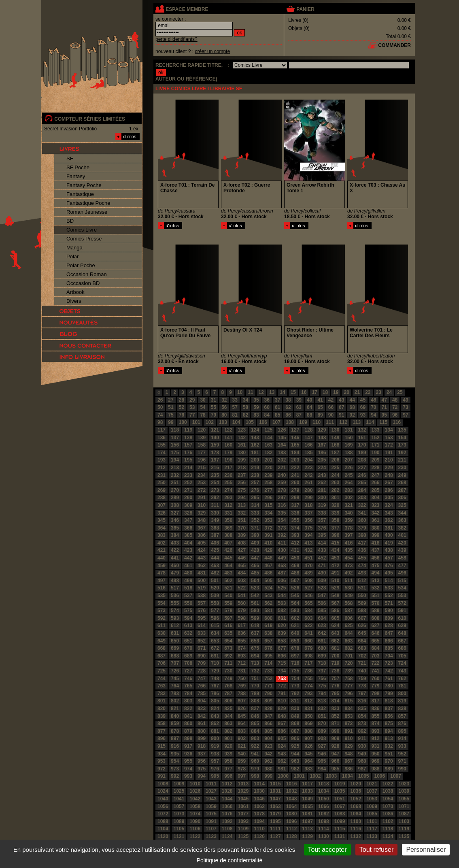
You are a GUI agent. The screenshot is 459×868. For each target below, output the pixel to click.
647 (389, 633)
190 (376, 453)
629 (402, 625)
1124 (227, 836)
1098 (324, 821)
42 (331, 400)
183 (282, 453)
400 (389, 535)
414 (322, 543)
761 (389, 679)
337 (308, 513)
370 (242, 528)
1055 (404, 799)
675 (255, 648)
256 (242, 483)
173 (402, 445)
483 (228, 573)
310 (202, 505)
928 (335, 746)
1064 (292, 806)
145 (282, 438)
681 (335, 648)
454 (348, 558)
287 (402, 490)
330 (215, 513)
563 (282, 603)
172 (389, 445)
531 (362, 588)
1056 (163, 806)
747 (202, 679)
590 (389, 611)
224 (322, 468)
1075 (211, 814)
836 (376, 708)
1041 (179, 799)
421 (161, 550)
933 (402, 746)
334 (268, 513)
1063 (275, 806)
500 (202, 581)
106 (263, 422)
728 (202, 671)
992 (175, 776)
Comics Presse (84, 239)
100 (183, 422)
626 (362, 625)
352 (255, 520)
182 (268, 453)
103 (223, 422)
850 (308, 716)
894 (389, 731)
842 (202, 716)
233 (188, 475)
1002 (316, 776)
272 (202, 490)
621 (295, 625)
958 (228, 761)
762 (402, 679)
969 (376, 761)
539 (215, 596)
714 (268, 663)
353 (268, 520)
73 (405, 407)
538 (202, 596)
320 (335, 505)
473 (348, 566)
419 (389, 543)
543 (268, 596)
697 (295, 656)
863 (228, 723)
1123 (211, 836)
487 (282, 573)
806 (228, 701)
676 (268, 648)
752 (268, 679)
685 (389, 648)
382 (402, 528)
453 (335, 558)
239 (268, 475)
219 (255, 468)
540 (228, 596)
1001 (299, 776)
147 (308, 438)
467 (268, 566)
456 (376, 558)
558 (215, 603)
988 (376, 769)
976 (215, 769)
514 (389, 581)
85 (277, 415)
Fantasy (76, 176)
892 (362, 731)
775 (322, 686)
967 (348, 761)
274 (228, 490)
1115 (340, 829)
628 (389, 625)
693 (242, 656)
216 (215, 468)
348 (202, 520)
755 (308, 679)
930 (362, 746)
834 (348, 708)
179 (228, 453)
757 (335, 679)
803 (188, 701)
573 (161, 611)
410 (268, 543)
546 (308, 596)
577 (215, 611)
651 (188, 641)
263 (335, 483)
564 (295, 603)
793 (308, 694)
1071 (404, 806)
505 (268, 581)
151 (362, 438)
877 (161, 731)
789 (255, 694)
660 (308, 641)
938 (215, 754)
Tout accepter (327, 850)
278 (282, 490)
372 (268, 528)
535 (161, 596)
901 (228, 738)
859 (175, 723)
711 (228, 663)
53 (192, 407)
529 (335, 588)
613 (188, 625)
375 (308, 528)
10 (240, 392)
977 (228, 769)
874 (376, 723)
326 (161, 513)
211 (402, 460)
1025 (179, 791)
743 (402, 671)
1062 (259, 806)
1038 (388, 791)
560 (242, 603)
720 (348, 663)
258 (268, 483)
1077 (243, 814)
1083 (340, 814)
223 (308, 468)
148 (322, 438)
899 (202, 738)
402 (161, 543)
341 (362, 513)
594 (188, 618)
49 (405, 400)
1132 (356, 836)
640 (295, 633)
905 (282, 738)
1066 (324, 806)
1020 (356, 784)
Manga (74, 248)
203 (295, 460)
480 (188, 573)
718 (322, 663)
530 (348, 588)
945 (308, 754)
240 (282, 475)
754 (295, 679)
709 (202, 663)
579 (242, 611)
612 (175, 625)
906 (295, 738)
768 (228, 686)
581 (268, 611)
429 (268, 550)
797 (362, 694)
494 (376, 573)
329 (202, 513)
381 (389, 528)
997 (242, 776)
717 (308, 663)
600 (268, 618)
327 (175, 513)
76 (182, 415)
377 (335, 528)
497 (161, 581)
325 (402, 505)
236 (228, 475)
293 (228, 498)
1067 (340, 806)
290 (188, 498)
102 (210, 422)
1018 (324, 784)
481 (202, 573)
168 (335, 445)
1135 (404, 836)
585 (322, 611)
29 (192, 400)
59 (256, 407)
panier (305, 9)
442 (188, 558)
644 (348, 633)
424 (202, 550)
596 (215, 618)
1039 (404, 791)
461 (188, 566)
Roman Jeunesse (87, 212)
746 (188, 679)
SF (70, 158)
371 (255, 528)
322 (362, 505)
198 (228, 460)
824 (215, 708)
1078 (259, 814)
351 (242, 520)
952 (402, 754)
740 (362, 671)
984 (322, 769)
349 (215, 520)
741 (376, 671)
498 (175, 581)
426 (228, 550)
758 (348, 679)
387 (215, 535)
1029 (243, 791)
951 (389, 754)
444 (215, 558)
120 (202, 430)
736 (308, 671)
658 (282, 641)
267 (389, 483)
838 (402, 708)
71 (384, 407)
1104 (163, 829)
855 (376, 716)
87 (299, 415)
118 (175, 430)
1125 (243, 836)
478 (161, 573)
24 (389, 392)
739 (348, 671)
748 (215, 679)
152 (376, 438)
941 (255, 754)
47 (384, 400)
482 (215, 573)
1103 (404, 821)
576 (202, 611)
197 (215, 460)
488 (295, 573)
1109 (243, 829)
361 (376, 520)
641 (308, 633)
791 (282, 694)
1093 (243, 821)
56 (224, 407)
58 (245, 407)
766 (202, 686)
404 (188, 543)
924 (282, 746)
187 (335, 453)
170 (362, 445)
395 (322, 535)
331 (228, 513)
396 (335, 535)
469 (295, 566)
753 (282, 679)
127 (295, 430)
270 (175, 490)
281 (322, 490)
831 (308, 708)
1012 (227, 784)
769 (242, 686)
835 (362, 708)
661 (322, 641)
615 (215, 625)
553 (402, 596)
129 (322, 430)
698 (308, 656)
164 (282, 445)
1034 (324, 791)
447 (255, 558)
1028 (227, 791)
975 (202, 769)
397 (348, 535)
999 (268, 776)
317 (295, 505)
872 (348, 723)
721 (362, 663)
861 (202, 723)
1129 (307, 836)
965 (322, 761)
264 (348, 483)
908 (322, 738)
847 (268, 716)
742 (389, 671)
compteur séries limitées (90, 119)
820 (161, 708)
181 (255, 453)
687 (161, 656)
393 (295, 535)
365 (175, 528)
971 (402, 761)
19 (336, 392)
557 (202, 603)
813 (322, 701)
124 (255, 430)
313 (242, 505)
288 (161, 498)
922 (255, 746)
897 (175, 738)
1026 (195, 791)
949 (362, 754)
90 (331, 415)
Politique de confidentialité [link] (230, 860)
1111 (275, 829)
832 (322, 708)
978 (242, 769)
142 (242, 438)
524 (268, 588)
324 (389, 505)
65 (320, 407)
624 (335, 625)
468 (282, 566)
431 (295, 550)
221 (282, 468)
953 (161, 761)
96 (395, 415)
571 (389, 603)
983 (308, 769)
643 (335, 633)
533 (389, 588)
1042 (195, 799)
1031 (275, 791)
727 (188, 671)
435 (348, 550)
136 (161, 438)
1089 (179, 821)
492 (348, 573)
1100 (356, 821)
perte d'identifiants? (176, 39)
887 (295, 731)
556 (188, 603)
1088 (163, 821)
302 (348, 498)
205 (322, 460)
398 (362, 535)
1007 (396, 776)
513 (376, 581)
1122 (195, 836)
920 (228, 746)
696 (282, 656)
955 (188, 761)
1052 (356, 799)
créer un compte (212, 51)
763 (161, 686)
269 (161, 490)
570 (376, 603)
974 (188, 769)
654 (228, 641)
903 (255, 738)
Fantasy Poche (84, 185)
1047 (275, 799)
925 (295, 746)
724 (402, 663)
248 (389, 475)
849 (295, 716)
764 (175, 686)
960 (255, 761)
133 (376, 430)
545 (295, 596)
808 (255, 701)
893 (376, 731)
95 (384, 415)
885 (268, 731)
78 (203, 415)
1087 (404, 814)
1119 (404, 829)
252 (188, 483)
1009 (179, 784)
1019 (340, 784)
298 (295, 498)
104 (236, 422)
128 (308, 430)
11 (250, 392)
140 (215, 438)
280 (308, 490)
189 (362, 453)
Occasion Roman (87, 274)
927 (322, 746)
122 (228, 430)
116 (397, 422)
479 (175, 573)
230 (402, 468)
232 (175, 475)
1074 (195, 814)
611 (161, 625)
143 (255, 438)
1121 (179, 836)
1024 (163, 791)
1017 (307, 784)
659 (295, 641)
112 (343, 422)
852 (335, 716)
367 (202, 528)
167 (322, 445)
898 (188, 738)
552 (389, 596)
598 (242, 618)
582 (282, 611)
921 (242, 746)
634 (215, 633)
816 (362, 701)
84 (267, 415)
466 (255, 566)
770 (255, 686)
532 (376, 588)
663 (348, 641)
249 (402, 475)
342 (376, 513)
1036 (356, 791)
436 (362, 550)
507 (295, 581)
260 (295, 483)
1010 (195, 784)
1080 (292, 814)
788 (242, 694)
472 (335, 566)
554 (161, 603)
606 (348, 618)
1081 (307, 814)
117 (161, 430)
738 (335, 671)
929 (348, 746)
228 (376, 468)
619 (268, 625)
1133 (372, 836)
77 (192, 415)
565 (308, 603)
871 (335, 723)
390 (255, 535)
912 (376, 738)
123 (242, 430)
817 (376, 701)
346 (175, 520)
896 (161, 738)
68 (352, 407)
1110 (259, 829)
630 (161, 633)
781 (402, 686)
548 (335, 596)
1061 (243, 806)
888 (308, 731)
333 (255, 513)
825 (228, 708)
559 (228, 603)
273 (215, 490)
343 (389, 513)
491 (335, 573)
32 (224, 400)
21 (357, 392)
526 (295, 588)
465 (242, 566)
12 (261, 392)
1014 (259, 784)
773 (295, 686)
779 (376, 686)
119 (188, 430)
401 (402, 535)
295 (255, 498)
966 (335, 761)
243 (322, 475)
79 (214, 415)
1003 (331, 776)
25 (400, 392)
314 (255, 505)
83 (256, 415)
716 (295, 663)
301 (335, 498)
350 (228, 520)
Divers (74, 301)
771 (268, 686)
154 (402, 438)
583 (295, 611)
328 (188, 513)
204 (308, 460)
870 (322, 723)
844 (228, 716)
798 (376, 694)
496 (402, 573)
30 (203, 400)
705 (402, 656)
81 (235, 415)
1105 (179, 829)
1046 (259, 799)
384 (175, 535)
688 (175, 656)
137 (175, 438)
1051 (340, 799)
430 (282, 550)
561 (255, 603)
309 (188, 505)
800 (402, 694)
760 (376, 679)
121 (215, 430)
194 (175, 460)
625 (348, 625)
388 (228, 535)
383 (161, 535)
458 (402, 558)
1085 (372, 814)
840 (175, 716)
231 (161, 475)
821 (175, 708)
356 (308, 520)
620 (282, 625)
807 (242, 701)
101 (196, 422)
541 (242, 596)
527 (308, 588)
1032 (292, 791)
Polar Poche (81, 265)
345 (161, 520)
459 (161, 566)
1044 (227, 799)
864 (242, 723)
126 (282, 430)
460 (175, 566)
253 (202, 483)
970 (389, 761)
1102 (388, 821)
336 (295, 513)
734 (282, 671)
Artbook (75, 292)
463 (215, 566)
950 (376, 754)
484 (242, 573)
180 (242, 453)
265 (362, 483)
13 (272, 392)
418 (376, 543)
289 (175, 498)
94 (373, 415)
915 (161, 746)
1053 (372, 799)
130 (335, 430)
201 (268, 460)
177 (202, 453)
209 (376, 460)
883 (242, 731)
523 (255, 588)
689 (188, 656)
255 (228, 483)
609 (389, 618)
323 (376, 505)
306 (402, 498)
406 (215, 543)
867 (282, 723)
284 (362, 490)
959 (242, 761)
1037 (372, 791)
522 (242, 588)
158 (202, 445)
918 (202, 746)
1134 (388, 836)
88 (309, 415)
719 (335, 663)
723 (389, 663)
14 (282, 392)
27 (171, 400)
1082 (324, 814)
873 (362, 723)
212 (161, 468)
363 (402, 520)
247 (376, 475)
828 (268, 708)
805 (215, 701)
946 (322, 754)
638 (268, 633)
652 (202, 641)
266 (376, 483)
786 (215, 694)
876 (402, 723)
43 (341, 400)
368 (215, 528)
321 (348, 505)
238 (255, 475)
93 (363, 415)
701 (348, 656)
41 (320, 400)
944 (295, 754)
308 (175, 505)
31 (214, 400)
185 (308, 453)
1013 (243, 784)
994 (202, 776)
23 (379, 392)
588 (362, 611)
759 (362, 679)
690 (202, 656)
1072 (163, 814)
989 (389, 769)
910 (348, 738)
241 (295, 475)
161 (242, 445)
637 (255, 633)
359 (348, 520)
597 (228, 618)
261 (308, 483)
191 (389, 453)
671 (202, 648)
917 (188, 746)
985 (335, 769)
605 (335, 618)
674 (242, 648)
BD (70, 221)
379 (362, 528)
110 (317, 422)
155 (161, 445)
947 (335, 754)
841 (188, 716)
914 (402, 738)
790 (268, 694)
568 (348, 603)
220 (268, 468)
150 (348, 438)
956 (202, 761)
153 (389, 438)
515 (402, 581)
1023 (404, 784)
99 (171, 422)
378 (348, 528)
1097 (307, 821)
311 (215, 505)
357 (322, 520)
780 (389, 686)
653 (215, 641)
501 (215, 581)
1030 (259, 791)
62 (288, 407)
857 (402, 716)
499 (188, 581)
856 (389, 716)
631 (175, 633)
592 (161, 618)
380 (376, 528)
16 (304, 392)
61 (277, 407)
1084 (356, 814)
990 (402, 769)
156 (175, 445)
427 (242, 550)
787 (228, 694)
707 (175, 663)
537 (188, 596)
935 (175, 754)
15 (293, 392)
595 (202, 618)
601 (282, 618)
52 (182, 407)
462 (202, 566)
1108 (227, 829)
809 (268, 701)
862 (215, 723)
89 (320, 415)
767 (215, 686)
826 (242, 708)
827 (255, 708)
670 (188, 648)
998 (255, 776)
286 (389, 490)
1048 (292, 799)
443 (202, 558)
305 (389, 498)
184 (295, 453)
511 (348, 581)
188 (348, 453)
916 (175, 746)
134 (389, 430)
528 (322, 588)
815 (348, 701)
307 (161, 505)
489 (308, 573)
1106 (195, 829)
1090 (195, 821)
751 (255, 679)
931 (376, 746)
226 (348, 468)
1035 (340, 791)
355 (295, 520)
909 (335, 738)
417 (362, 543)
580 (255, 611)
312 (228, 505)
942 (268, 754)
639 (282, 633)
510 (335, 581)
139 (202, 438)
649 (161, 641)
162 (255, 445)
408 (242, 543)
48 (395, 400)
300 (322, 498)
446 (242, 558)
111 (330, 422)
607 (362, 618)
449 (282, 558)
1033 (307, 791)
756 (322, 679)
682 (348, 648)
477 (402, 566)
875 (389, 723)
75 (171, 415)
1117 (372, 829)
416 (348, 543)
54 (203, 407)
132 (362, 430)
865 (255, 723)
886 (282, 731)
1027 (211, 791)
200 (255, 460)
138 (188, 438)
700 (335, 656)
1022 (388, 784)
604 (322, 618)
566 (322, 603)
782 (161, 694)
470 (308, 566)
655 (242, 641)
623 (322, 625)
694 (255, 656)
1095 (275, 821)
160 (228, 445)
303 (362, 498)
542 (255, 596)
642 (322, 633)
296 (268, 498)
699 (322, 656)
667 (402, 641)
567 (335, 603)
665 (376, 641)
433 (322, 550)
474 (362, 566)
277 (268, 490)
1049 (307, 799)
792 (295, 694)
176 (188, 453)
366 (188, 528)
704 (389, 656)
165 (295, 445)
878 (175, 731)
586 (335, 611)
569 (362, 603)
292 (215, 498)
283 (348, 490)
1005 (364, 776)
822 (188, 708)
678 (295, 648)
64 (309, 407)
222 (295, 468)
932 (389, 746)
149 (335, 438)
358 (335, 520)
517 (175, 588)
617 (242, 625)
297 (282, 498)
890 (335, 731)
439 (402, 550)
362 (389, 520)
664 (362, 641)
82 (245, 415)
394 (308, 535)
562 (268, 603)
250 (161, 483)
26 (160, 400)
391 (268, 535)
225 (335, 468)
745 (175, 679)
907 (308, 738)
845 (242, 716)
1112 (292, 829)
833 (335, 708)
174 (161, 453)
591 (402, 611)
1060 (227, 806)
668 (161, 648)
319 (322, 505)
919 (215, 746)
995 (215, 776)
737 (322, 671)
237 (242, 475)
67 (341, 407)
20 (346, 392)
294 (242, 498)
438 (389, 550)
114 (370, 422)
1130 (324, 836)
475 (376, 566)
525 (282, 588)
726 (175, 671)
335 (282, 513)
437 (376, 550)
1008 (163, 784)
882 (228, 731)
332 (242, 513)
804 (202, 701)
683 (362, 648)
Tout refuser (376, 850)
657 (268, 641)
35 (256, 400)
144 (268, 438)
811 (295, 701)
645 (362, 633)
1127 (275, 836)
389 (242, 535)
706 (161, 663)
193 (161, 460)
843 (215, 716)
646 (376, 633)
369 (228, 528)
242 (308, 475)
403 (175, 543)
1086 (388, 814)
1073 (179, 814)
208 (362, 460)
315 (268, 505)
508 (308, 581)
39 (299, 400)
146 (295, 438)
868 (295, 723)
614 (202, 625)
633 (202, 633)
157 (188, 445)
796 (348, 694)
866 (268, 723)
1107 (211, 829)
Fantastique (80, 194)
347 (188, 520)
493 (362, 573)
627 (376, 625)
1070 (388, 806)
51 (171, 407)
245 (348, 475)
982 (295, 769)
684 (376, 648)
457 (389, 558)
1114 (324, 829)
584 (308, 611)
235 (215, 475)
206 (335, 460)
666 (389, 641)
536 (175, 596)
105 (250, 422)
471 (322, 566)
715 (282, 663)
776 (335, 686)
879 (188, 731)
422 (175, 550)
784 (188, 694)
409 (255, 543)
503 (242, 581)
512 (362, 581)
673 (228, 648)
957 (215, 761)
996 (228, 776)
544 (282, 596)
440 (161, 558)
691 (215, 656)
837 (389, 708)
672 (215, 648)
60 (267, 407)
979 (255, 769)
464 (228, 566)
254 (215, 483)
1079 (275, 814)
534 (402, 588)
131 (348, 430)
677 (282, 648)
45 (363, 400)
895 (402, 731)
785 (202, 694)
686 (402, 648)
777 (348, 686)
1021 (372, 784)
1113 (307, 829)
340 (348, 513)
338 (322, 513)
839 (161, 716)
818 (389, 701)
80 (224, 415)
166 (308, 445)
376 (322, 528)
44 (352, 400)
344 (402, 513)
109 (303, 422)
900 (215, 738)
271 (188, 490)
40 (309, 400)
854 (362, 716)
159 (215, 445)
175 (175, 453)
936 (188, 754)
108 (290, 422)
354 (282, 520)
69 (363, 407)
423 (188, 550)
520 (215, 588)
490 (322, 573)
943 (282, 754)
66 (331, 407)
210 (389, 460)
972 (161, 769)
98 (160, 422)
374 (295, 528)
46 (373, 400)
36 (267, 400)
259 (282, 483)
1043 (211, 799)
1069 (372, 806)
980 (268, 769)
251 (175, 483)
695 (268, 656)
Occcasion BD (83, 283)
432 (308, 550)
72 (395, 407)
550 (362, 596)
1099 (340, 821)
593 (175, 618)
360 (362, 520)
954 (175, 761)
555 (175, 603)
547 (322, 596)
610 (402, 618)
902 (242, 738)
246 (362, 475)
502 (228, 581)
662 (335, 641)
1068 (356, 806)
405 (202, 543)
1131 (340, 836)
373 (282, 528)
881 (215, 731)
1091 (211, 821)
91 (341, 415)
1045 (243, 799)
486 (268, 573)
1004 (347, 776)
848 (282, 716)
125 (268, 430)
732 (255, 671)
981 (282, 769)
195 (188, 460)
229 (389, 468)
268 (402, 483)
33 (235, 400)
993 (188, 776)
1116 (356, 829)
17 (314, 392)
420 (402, 543)
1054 (388, 799)
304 (376, 498)
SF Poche (78, 167)
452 (322, 558)
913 (389, 738)
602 (295, 618)
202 (282, 460)
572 (402, 603)
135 (402, 430)
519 (202, 588)
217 (228, 468)
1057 (179, 806)
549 (348, 596)
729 (215, 671)
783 (175, 694)
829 (282, 708)
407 (228, 543)
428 (255, 550)
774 (308, 686)
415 (335, 543)
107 (276, 422)
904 (268, 738)
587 (348, 611)
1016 (292, 784)
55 (214, 407)
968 (362, 761)
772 (282, 686)
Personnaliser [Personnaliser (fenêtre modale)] (426, 850)
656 (255, 641)
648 (402, 633)
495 (389, 573)
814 (335, 701)
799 (389, 694)
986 (348, 769)
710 (215, 663)
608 (376, 618)
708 (188, 663)
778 (362, 686)
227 (362, 468)
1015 (275, 784)
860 (188, 723)
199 (242, 460)
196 (202, 460)
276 (255, 490)
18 (325, 392)
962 (282, 761)
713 (255, 663)
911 (362, 738)
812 (308, 701)
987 (362, 769)
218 (242, 468)
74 (160, 415)
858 (161, 723)
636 (242, 633)
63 (299, 407)
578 (228, 611)
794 (322, 694)
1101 (372, 821)
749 (228, 679)
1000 (283, 776)
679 (308, 648)
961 (268, 761)
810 (282, 701)
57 (235, 407)
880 (202, 731)
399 (376, 535)
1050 (324, 799)
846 (255, 716)
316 (282, 505)
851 (322, 716)
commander (394, 45)
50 (160, 407)
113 (357, 422)
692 (228, 656)
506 (282, 581)
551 (376, 596)
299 (308, 498)
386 (202, 535)
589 (376, 611)
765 (188, 686)
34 (245, 400)
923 (268, 746)
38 (288, 400)
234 (202, 475)
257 (255, 483)
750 (242, 679)
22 (368, 392)
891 (348, 731)
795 (335, 694)
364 (161, 528)
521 (228, 588)
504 (255, 581)
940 (242, 754)
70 (373, 407)
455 (362, 558)
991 (161, 776)
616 (228, 625)
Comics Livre (82, 230)
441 (175, 558)
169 (348, 445)
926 (308, 746)
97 (405, 415)
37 (277, 400)
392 (282, 535)
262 (322, 483)
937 (202, 754)
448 (268, 558)
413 (308, 543)
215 (202, 468)
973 (175, 769)
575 (188, 611)
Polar (72, 256)
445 (228, 558)
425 (215, 550)
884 (255, 731)
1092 (227, 821)
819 (402, 701)
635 (228, 633)
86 (288, 415)
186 (322, 453)
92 (352, 415)
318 (308, 505)
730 (228, 671)
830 (295, 708)
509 (322, 581)
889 (322, 731)
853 (348, 716)
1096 (292, 821)
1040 (163, 799)
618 (255, 625)
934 (161, 754)
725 (161, 671)
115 (383, 422)
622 (308, 625)
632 (188, 633)
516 (161, 588)
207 (348, 460)
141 (228, 438)
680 (322, 648)
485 (255, 573)
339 (335, 513)
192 (402, 453)
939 (228, 754)
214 (188, 468)
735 (295, 671)
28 (182, 400)
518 (188, 588)
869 (308, 723)
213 (175, 468)
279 (295, 490)
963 (295, 761)
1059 (211, 806)
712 (242, 663)
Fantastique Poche (88, 203)
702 (362, 656)
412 (295, 543)
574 (175, 611)
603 (308, 618)
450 (295, 558)
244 (335, 475)
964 (308, 761)
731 (242, 671)
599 (255, 618)
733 (268, 671)
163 (268, 445)
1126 (259, 836)
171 (376, 445)
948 (348, 754)
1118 (388, 829)
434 (335, 550)
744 (161, 679)
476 (389, 566)
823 (202, 708)
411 (282, 543)
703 (376, 656)
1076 (227, 814)
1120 (163, 836)
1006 (380, 776)
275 (242, 490)
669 (175, 648)
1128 (292, 836)
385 (188, 535)
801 (161, 701)
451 (308, 558)
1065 (307, 806)
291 (202, 498)
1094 (259, 821)
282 (335, 490)
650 (175, 641)
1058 (195, 806)
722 (376, 663)
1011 (211, 784)
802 (175, 701)
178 (215, 453)
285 (376, 490)
